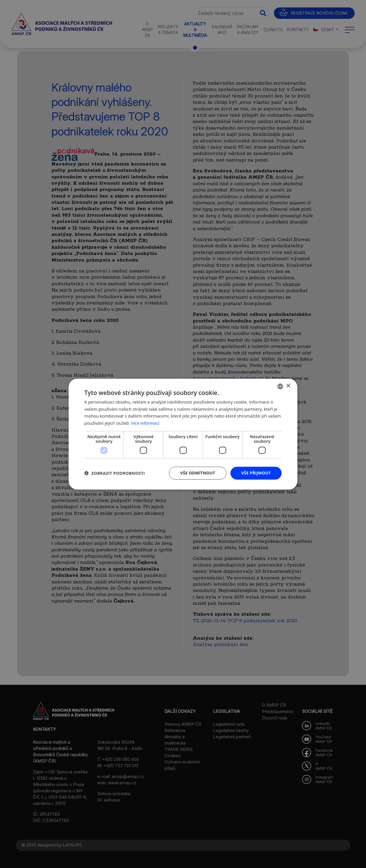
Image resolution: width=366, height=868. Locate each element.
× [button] (288, 386)
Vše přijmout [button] (256, 473)
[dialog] (183, 434)
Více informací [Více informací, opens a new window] (145, 423)
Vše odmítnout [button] (198, 473)
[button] (115, 473)
